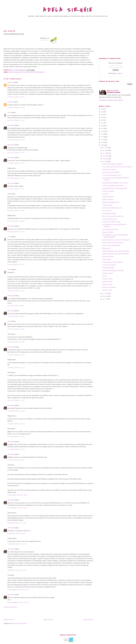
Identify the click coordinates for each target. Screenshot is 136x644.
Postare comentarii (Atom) (19, 623)
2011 (103, 140)
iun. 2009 (105, 293)
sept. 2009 (106, 156)
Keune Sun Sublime (108, 232)
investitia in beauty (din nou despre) (112, 262)
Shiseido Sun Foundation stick (111, 202)
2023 (103, 117)
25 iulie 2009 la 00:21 (16, 306)
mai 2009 (105, 296)
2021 (103, 123)
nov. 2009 (106, 150)
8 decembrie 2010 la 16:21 (18, 590)
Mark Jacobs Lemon (108, 257)
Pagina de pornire (48, 620)
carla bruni (105, 194)
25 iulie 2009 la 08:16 (16, 316)
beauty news (13, 72)
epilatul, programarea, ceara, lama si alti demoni (116, 254)
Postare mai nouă (8, 620)
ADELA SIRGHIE (68, 10)
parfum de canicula (108, 199)
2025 (103, 112)
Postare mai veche (88, 620)
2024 (103, 115)
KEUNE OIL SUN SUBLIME (111, 172)
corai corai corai (107, 211)
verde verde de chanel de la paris (111, 222)
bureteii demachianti (108, 197)
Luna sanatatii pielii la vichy (110, 229)
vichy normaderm (39, 72)
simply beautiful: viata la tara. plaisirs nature (115, 188)
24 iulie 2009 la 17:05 (16, 120)
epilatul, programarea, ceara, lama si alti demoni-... (116, 240)
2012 (103, 137)
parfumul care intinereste (109, 287)
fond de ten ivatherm (108, 191)
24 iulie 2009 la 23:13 (16, 265)
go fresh (105, 276)
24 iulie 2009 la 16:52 (16, 108)
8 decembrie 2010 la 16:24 (18, 602)
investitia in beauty (108, 273)
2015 (103, 128)
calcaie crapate (106, 259)
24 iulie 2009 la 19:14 (16, 178)
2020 (103, 126)
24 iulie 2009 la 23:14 (16, 291)
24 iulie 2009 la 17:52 (16, 140)
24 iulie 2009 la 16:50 (16, 97)
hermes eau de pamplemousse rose (112, 208)
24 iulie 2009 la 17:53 (16, 153)
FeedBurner (119, 73)
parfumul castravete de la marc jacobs (113, 243)
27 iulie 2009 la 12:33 (16, 437)
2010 (103, 142)
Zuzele (9, 112)
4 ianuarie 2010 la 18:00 (17, 495)
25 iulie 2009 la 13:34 (16, 329)
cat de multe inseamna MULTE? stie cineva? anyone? (117, 167)
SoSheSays (11, 82)
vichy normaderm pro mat (110, 219)
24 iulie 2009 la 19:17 (16, 189)
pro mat (21, 72)
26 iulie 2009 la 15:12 (16, 400)
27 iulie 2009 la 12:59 (16, 449)
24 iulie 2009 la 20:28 (16, 211)
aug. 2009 (106, 159)
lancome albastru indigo (109, 213)
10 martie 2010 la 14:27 (17, 544)
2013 (103, 134)
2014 (103, 131)
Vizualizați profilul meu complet (111, 100)
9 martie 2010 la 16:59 (16, 533)
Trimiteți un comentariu (10, 607)
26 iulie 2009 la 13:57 (16, 368)
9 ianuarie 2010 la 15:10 (17, 508)
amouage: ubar (106, 248)
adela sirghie (11, 125)
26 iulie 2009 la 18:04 (16, 411)
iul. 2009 (105, 162)
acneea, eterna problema (109, 265)
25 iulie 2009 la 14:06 (16, 342)
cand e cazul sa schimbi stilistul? (111, 245)
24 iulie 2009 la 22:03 (16, 221)
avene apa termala (107, 205)
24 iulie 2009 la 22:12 (16, 232)
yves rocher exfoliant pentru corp (112, 175)
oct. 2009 (105, 153)
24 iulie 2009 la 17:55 (16, 163)
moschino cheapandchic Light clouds (113, 186)
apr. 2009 (105, 299)
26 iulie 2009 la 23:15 (16, 424)
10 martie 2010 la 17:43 (17, 570)
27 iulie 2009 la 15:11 (16, 460)
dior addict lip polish (108, 268)
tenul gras (28, 72)
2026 (103, 109)
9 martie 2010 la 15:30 (16, 523)
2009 (103, 145)
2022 (103, 120)
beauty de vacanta (107, 279)
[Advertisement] (68, 24)
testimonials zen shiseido (109, 170)
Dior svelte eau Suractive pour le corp (113, 216)
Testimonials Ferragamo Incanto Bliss (113, 270)
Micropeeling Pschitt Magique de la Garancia (115, 183)
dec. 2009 (106, 148)
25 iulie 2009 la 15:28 (16, 355)
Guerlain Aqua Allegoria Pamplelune (113, 164)
